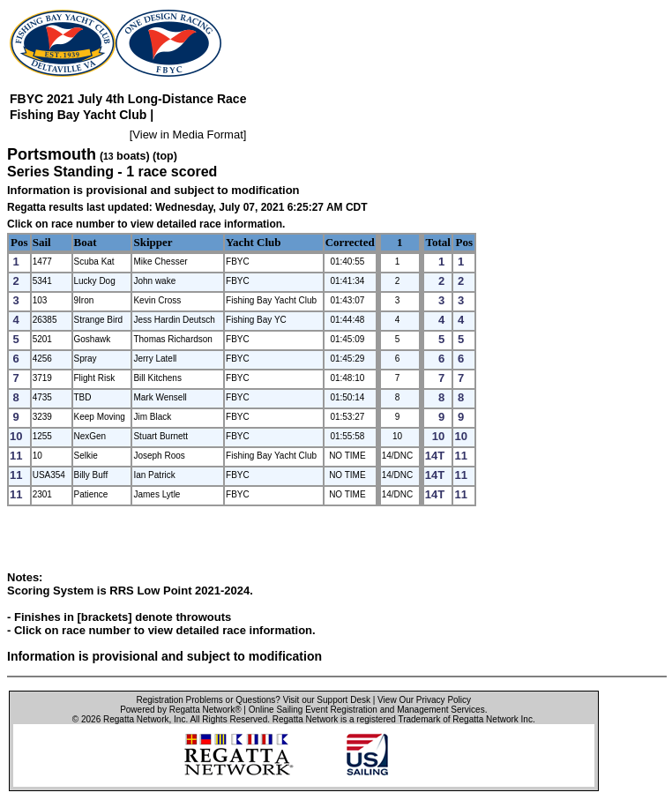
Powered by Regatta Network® (180, 710)
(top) (165, 156)
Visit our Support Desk (327, 700)
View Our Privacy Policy (424, 700)
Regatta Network (136, 719)
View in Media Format (187, 135)
